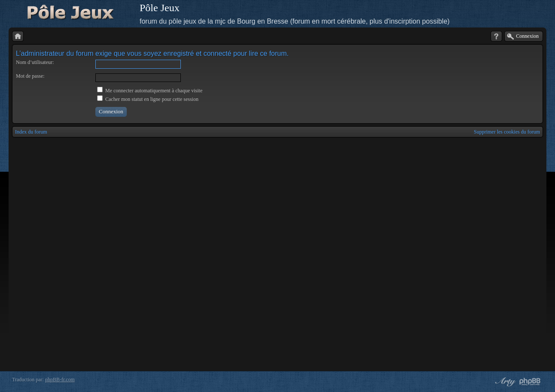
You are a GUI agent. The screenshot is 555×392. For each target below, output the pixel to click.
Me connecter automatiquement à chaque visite (150, 91)
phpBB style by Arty (504, 382)
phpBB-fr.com (60, 380)
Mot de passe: (30, 76)
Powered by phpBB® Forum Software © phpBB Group (530, 382)
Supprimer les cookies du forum (507, 132)
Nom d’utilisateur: (35, 62)
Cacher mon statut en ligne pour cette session (148, 99)
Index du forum (31, 132)
